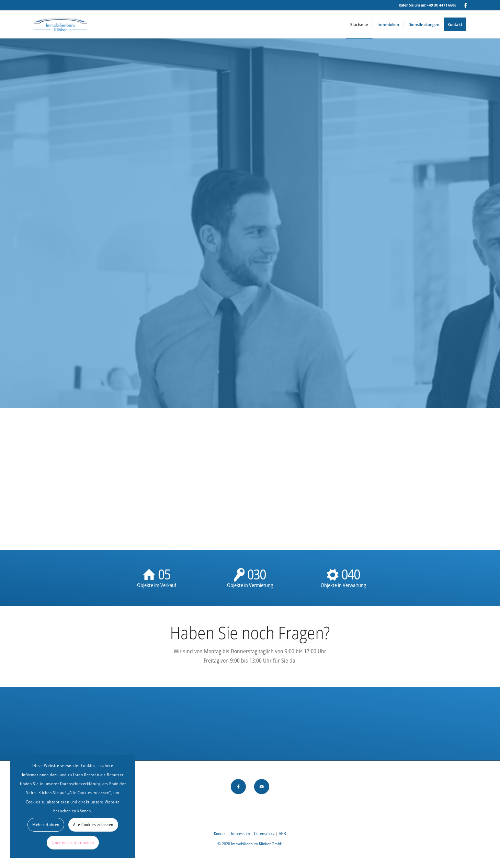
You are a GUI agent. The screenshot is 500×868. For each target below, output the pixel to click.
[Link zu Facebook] (465, 5)
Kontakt (220, 833)
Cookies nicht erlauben (73, 842)
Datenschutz (264, 833)
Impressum (241, 833)
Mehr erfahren (46, 825)
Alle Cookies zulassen (93, 825)
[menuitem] (359, 24)
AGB (282, 833)
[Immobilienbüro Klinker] (60, 24)
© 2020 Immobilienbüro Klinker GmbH (250, 844)
